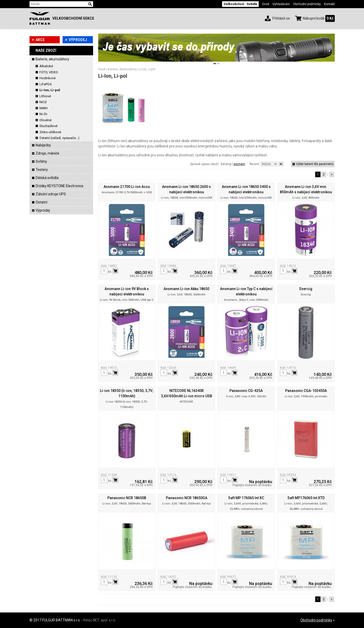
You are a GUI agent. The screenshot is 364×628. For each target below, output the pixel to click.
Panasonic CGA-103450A (306, 391)
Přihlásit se (281, 18)
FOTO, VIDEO (49, 72)
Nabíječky (43, 145)
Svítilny (41, 161)
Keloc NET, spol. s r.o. (100, 620)
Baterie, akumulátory (52, 59)
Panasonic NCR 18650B (127, 498)
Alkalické (46, 66)
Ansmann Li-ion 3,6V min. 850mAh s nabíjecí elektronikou (306, 189)
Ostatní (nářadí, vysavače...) (59, 138)
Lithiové (45, 96)
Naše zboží (46, 50)
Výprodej (78, 40)
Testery (42, 170)
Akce (40, 40)
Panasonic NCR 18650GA (187, 498)
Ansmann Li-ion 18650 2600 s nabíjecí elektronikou (186, 189)
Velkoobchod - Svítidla (240, 4)
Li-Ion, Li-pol (50, 90)
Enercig (306, 289)
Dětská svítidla (47, 178)
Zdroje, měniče (47, 153)
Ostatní (41, 202)
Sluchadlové (48, 126)
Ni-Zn (43, 114)
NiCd (43, 102)
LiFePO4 (45, 84)
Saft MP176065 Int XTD (306, 498)
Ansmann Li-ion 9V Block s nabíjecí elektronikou (127, 291)
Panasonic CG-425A (246, 391)
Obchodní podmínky (307, 4)
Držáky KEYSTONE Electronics (60, 186)
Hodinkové (47, 78)
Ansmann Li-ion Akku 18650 (186, 289)
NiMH (43, 108)
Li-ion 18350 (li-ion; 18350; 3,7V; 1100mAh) (127, 393)
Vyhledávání (281, 4)
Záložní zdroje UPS (51, 194)
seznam (239, 164)
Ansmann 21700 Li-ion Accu (127, 187)
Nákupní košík (314, 18)
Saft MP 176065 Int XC (246, 498)
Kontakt (329, 4)
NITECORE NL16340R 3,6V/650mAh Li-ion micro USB (187, 393)
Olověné (45, 120)
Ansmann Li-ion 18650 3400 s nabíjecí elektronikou (246, 189)
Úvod (266, 4)
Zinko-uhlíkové (50, 132)
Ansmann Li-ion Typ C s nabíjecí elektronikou (246, 291)
